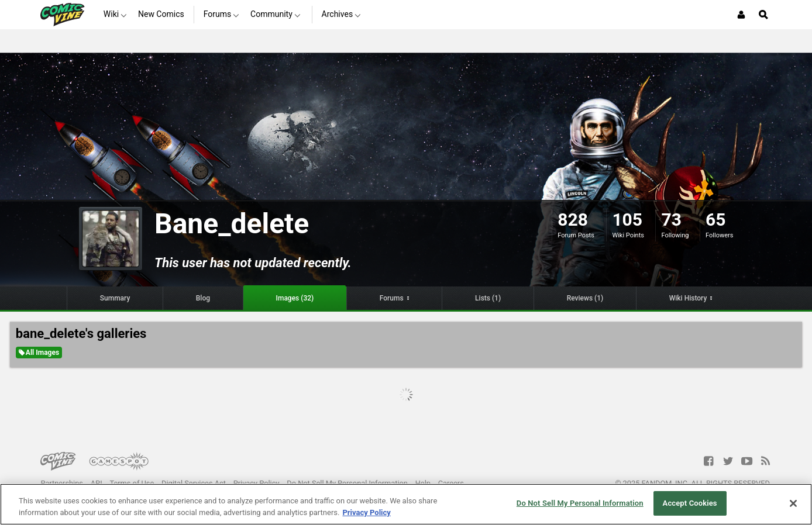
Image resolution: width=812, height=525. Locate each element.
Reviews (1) (585, 298)
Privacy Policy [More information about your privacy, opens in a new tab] (366, 512)
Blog (203, 298)
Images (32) (295, 298)
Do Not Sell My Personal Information (347, 483)
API (97, 483)
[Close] (793, 503)
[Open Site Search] (763, 15)
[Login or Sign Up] (741, 15)
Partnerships (62, 483)
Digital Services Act (194, 483)
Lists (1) (488, 298)
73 (671, 220)
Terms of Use (132, 483)
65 (715, 220)
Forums (392, 298)
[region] (406, 504)
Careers (451, 483)
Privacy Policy (257, 483)
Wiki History (688, 298)
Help (423, 483)
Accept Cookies (690, 503)
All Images (39, 353)
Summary (115, 298)
